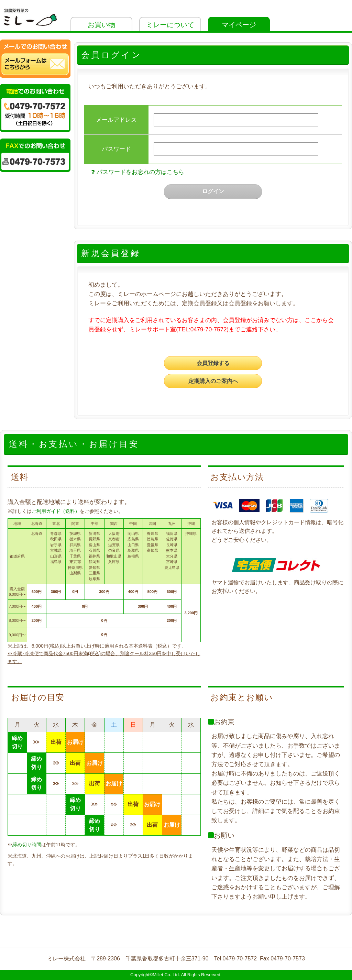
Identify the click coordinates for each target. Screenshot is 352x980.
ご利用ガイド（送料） (56, 511)
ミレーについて (170, 25)
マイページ (239, 25)
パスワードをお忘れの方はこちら (137, 172)
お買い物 (101, 25)
